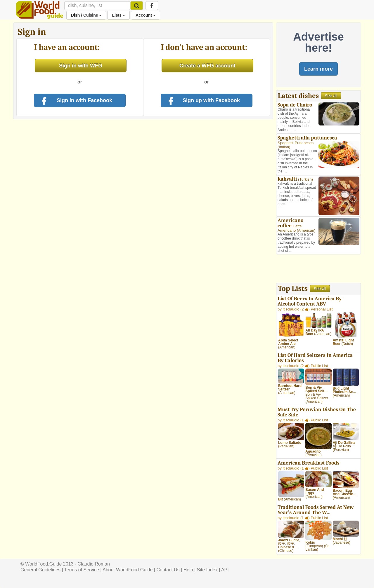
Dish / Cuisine (86, 15)
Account (146, 15)
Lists (118, 15)
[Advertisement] (318, 269)
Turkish (305, 179)
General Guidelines (40, 570)
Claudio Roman (94, 564)
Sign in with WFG (81, 66)
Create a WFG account (207, 66)
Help (188, 570)
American (306, 230)
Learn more (318, 69)
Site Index (207, 570)
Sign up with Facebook (203, 101)
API (225, 570)
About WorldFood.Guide (128, 570)
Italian (284, 147)
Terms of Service (82, 570)
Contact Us (168, 570)
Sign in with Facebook (76, 101)
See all (331, 96)
